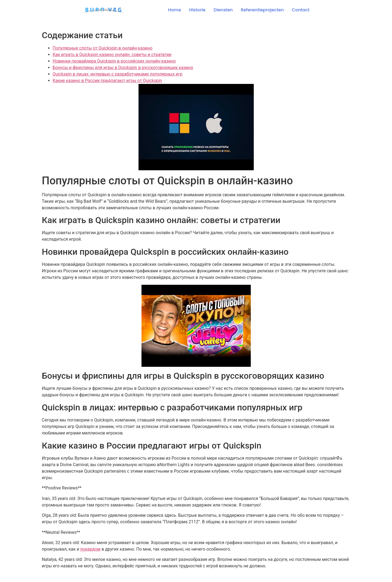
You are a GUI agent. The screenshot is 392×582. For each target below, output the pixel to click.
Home (174, 10)
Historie (197, 10)
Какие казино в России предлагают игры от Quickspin (107, 81)
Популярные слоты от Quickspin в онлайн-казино (103, 48)
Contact (301, 10)
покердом (90, 549)
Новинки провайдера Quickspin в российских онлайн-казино (114, 61)
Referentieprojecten (262, 10)
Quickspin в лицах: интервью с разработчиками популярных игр (118, 74)
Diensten (223, 10)
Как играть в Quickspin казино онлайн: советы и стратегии (112, 55)
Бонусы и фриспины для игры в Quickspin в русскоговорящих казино (123, 68)
